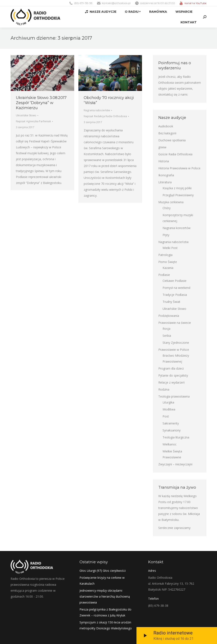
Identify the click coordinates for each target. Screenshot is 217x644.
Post (166, 416)
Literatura (165, 182)
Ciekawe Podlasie (175, 281)
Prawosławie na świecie (175, 323)
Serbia (167, 336)
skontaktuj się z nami (173, 94)
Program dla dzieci (171, 368)
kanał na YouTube (195, 3)
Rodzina (164, 389)
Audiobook (166, 126)
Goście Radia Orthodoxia (175, 154)
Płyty (166, 235)
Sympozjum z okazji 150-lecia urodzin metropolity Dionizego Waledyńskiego (106, 625)
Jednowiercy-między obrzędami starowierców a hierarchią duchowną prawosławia (105, 596)
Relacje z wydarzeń (172, 382)
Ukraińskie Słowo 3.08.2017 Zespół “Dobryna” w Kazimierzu (41, 103)
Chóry (167, 208)
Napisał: (33, 121)
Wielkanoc (170, 444)
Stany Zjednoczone (176, 343)
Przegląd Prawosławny (178, 195)
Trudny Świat (171, 302)
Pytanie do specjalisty (173, 375)
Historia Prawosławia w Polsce (179, 168)
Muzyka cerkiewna (171, 202)
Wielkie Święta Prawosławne (172, 454)
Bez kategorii (167, 133)
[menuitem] (101, 12)
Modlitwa (169, 409)
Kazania (168, 268)
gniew (162, 147)
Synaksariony (172, 430)
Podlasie (164, 275)
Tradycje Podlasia (175, 295)
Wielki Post (170, 248)
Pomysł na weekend (176, 288)
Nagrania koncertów (177, 228)
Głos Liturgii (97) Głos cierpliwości (103, 571)
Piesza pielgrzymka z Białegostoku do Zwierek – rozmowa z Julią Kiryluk (105, 612)
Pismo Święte (168, 262)
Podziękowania (169, 316)
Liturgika (168, 402)
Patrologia (165, 255)
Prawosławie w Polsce (174, 350)
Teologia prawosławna (174, 396)
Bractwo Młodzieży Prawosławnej (176, 358)
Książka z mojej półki (177, 188)
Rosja (166, 329)
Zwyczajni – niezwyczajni (175, 464)
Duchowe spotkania (172, 140)
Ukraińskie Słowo (26, 115)
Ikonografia (166, 175)
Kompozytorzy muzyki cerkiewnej (178, 218)
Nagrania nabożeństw (97, 110)
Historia (164, 161)
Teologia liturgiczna (176, 437)
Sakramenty (171, 423)
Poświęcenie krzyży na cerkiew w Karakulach (102, 581)
